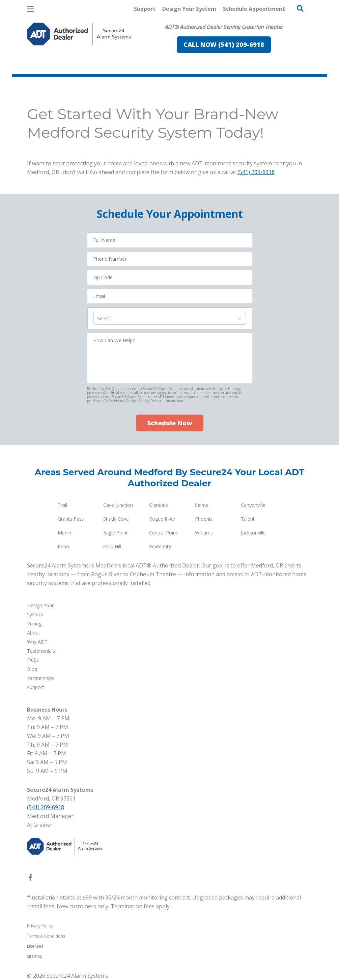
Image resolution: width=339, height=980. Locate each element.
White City (160, 546)
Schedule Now (170, 423)
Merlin (64, 533)
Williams (204, 533)
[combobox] (98, 319)
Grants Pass (71, 519)
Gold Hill (112, 546)
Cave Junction (118, 505)
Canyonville (253, 505)
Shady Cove (116, 519)
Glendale (159, 505)
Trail (62, 505)
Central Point (163, 533)
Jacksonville (253, 533)
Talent (248, 519)
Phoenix (204, 519)
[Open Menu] (30, 9)
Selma (202, 505)
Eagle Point (116, 533)
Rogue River (162, 519)
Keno (63, 546)
